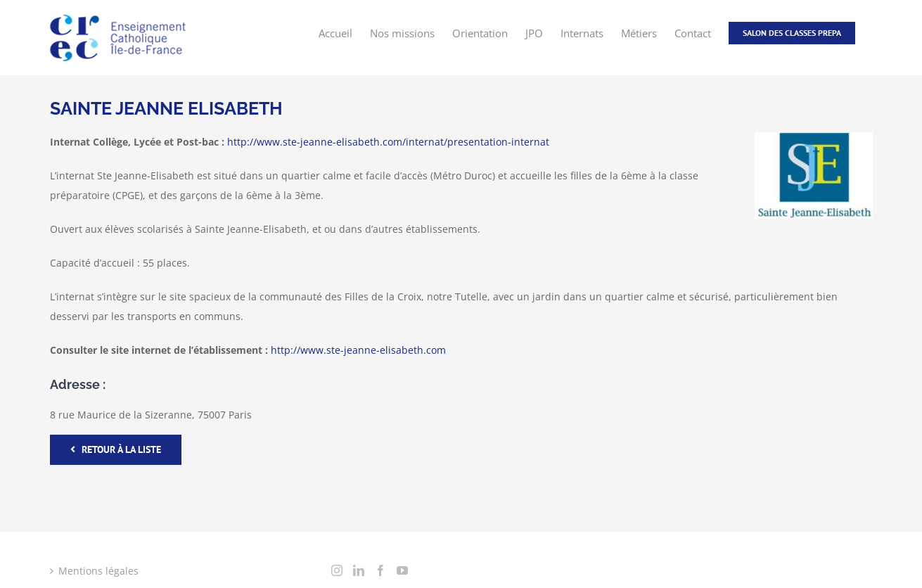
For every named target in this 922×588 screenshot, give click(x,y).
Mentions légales (98, 570)
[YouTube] (402, 570)
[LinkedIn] (359, 570)
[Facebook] (380, 570)
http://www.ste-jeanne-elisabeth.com (358, 349)
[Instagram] (337, 570)
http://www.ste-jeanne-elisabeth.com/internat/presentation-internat (388, 141)
